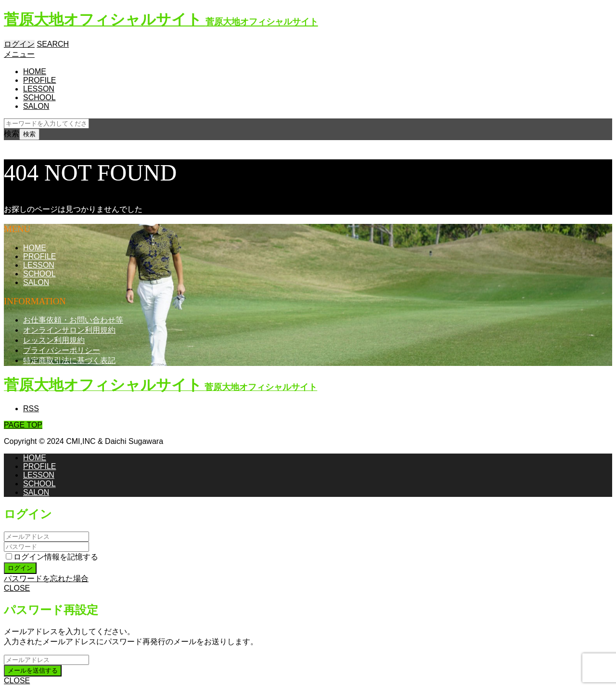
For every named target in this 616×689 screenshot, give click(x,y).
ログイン (19, 44)
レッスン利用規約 (54, 340)
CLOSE (17, 588)
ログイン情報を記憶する (52, 557)
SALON (36, 106)
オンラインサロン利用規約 (69, 330)
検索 (12, 134)
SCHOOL (39, 97)
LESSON (39, 89)
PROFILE (39, 80)
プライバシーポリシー (62, 350)
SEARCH (53, 44)
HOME (35, 71)
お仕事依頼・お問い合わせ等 (73, 320)
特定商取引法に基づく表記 (69, 360)
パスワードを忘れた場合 (46, 578)
